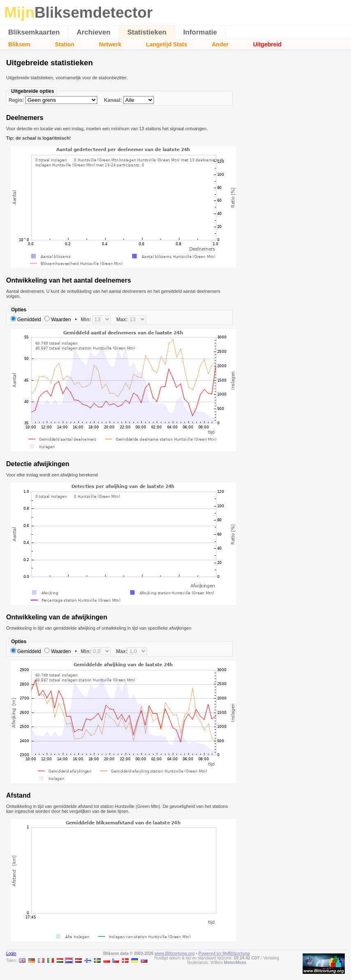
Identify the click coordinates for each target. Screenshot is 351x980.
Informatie (200, 32)
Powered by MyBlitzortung (224, 954)
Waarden (61, 320)
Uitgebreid (267, 44)
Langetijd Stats (167, 44)
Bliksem (19, 44)
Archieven (94, 32)
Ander (220, 44)
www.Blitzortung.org (175, 954)
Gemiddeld (29, 320)
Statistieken (147, 32)
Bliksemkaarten (34, 32)
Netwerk (110, 44)
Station (65, 44)
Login (11, 954)
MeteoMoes (235, 963)
